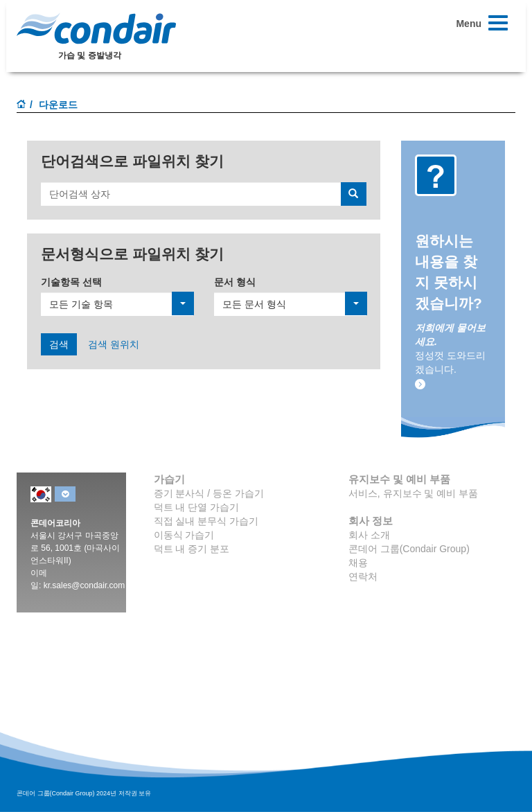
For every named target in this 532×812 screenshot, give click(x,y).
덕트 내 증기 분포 (192, 549)
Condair (96, 28)
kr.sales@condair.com (85, 585)
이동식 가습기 (184, 535)
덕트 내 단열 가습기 (197, 507)
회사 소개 (369, 535)
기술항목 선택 (71, 282)
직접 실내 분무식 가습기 (206, 521)
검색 (59, 344)
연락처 (363, 576)
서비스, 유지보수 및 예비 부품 (413, 493)
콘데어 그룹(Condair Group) (409, 549)
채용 (358, 563)
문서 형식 (235, 282)
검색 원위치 (114, 344)
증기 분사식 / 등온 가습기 (209, 493)
